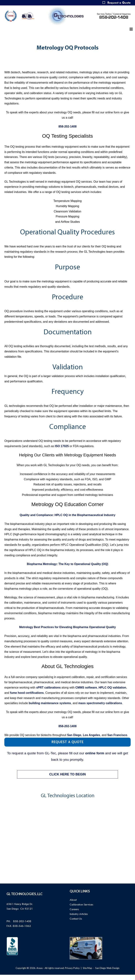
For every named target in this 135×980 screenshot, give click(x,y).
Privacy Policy (72, 968)
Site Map (87, 968)
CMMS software (86, 688)
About (73, 900)
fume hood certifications (27, 693)
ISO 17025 (62, 446)
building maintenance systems (50, 703)
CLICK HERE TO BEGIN (67, 774)
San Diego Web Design (107, 968)
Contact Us (76, 919)
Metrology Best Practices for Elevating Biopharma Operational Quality (68, 627)
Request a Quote (119, 3)
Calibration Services (81, 905)
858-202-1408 (114, 17)
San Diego (74, 735)
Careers (74, 909)
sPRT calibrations (48, 688)
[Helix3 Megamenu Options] (131, 29)
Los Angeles (92, 735)
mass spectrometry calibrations (100, 703)
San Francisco (117, 735)
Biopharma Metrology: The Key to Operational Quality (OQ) (67, 564)
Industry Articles (79, 914)
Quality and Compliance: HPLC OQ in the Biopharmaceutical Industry (67, 515)
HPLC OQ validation (112, 688)
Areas (40, 968)
